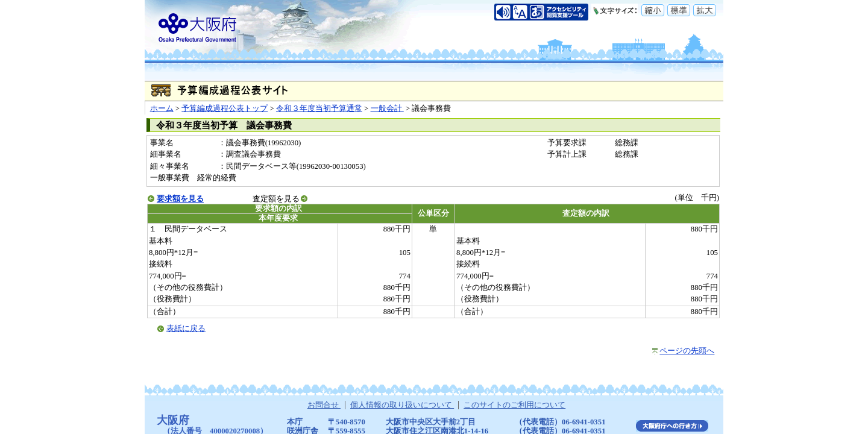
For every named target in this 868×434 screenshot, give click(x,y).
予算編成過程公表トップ (225, 108)
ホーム (162, 108)
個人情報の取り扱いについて (402, 405)
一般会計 (387, 108)
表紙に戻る (186, 329)
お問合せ (324, 405)
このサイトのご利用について (514, 405)
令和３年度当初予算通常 (319, 108)
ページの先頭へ (687, 351)
